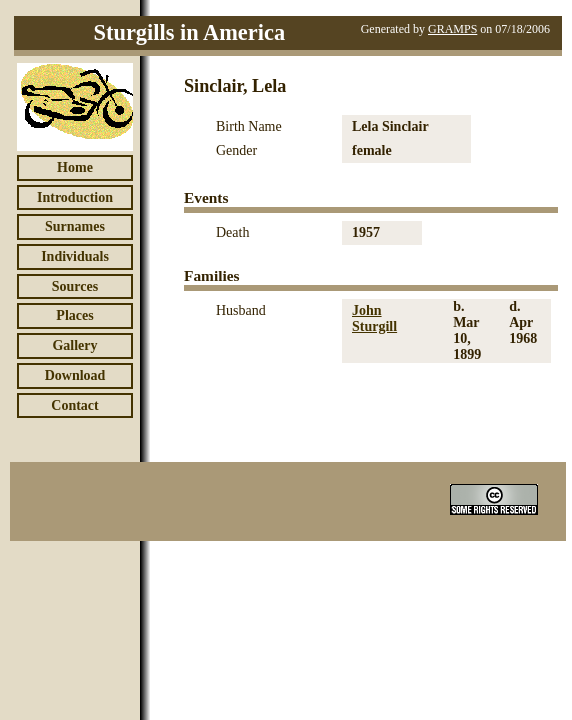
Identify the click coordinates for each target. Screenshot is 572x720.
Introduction (75, 197)
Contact (74, 405)
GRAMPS (452, 29)
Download (75, 375)
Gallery (74, 345)
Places (74, 315)
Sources (75, 286)
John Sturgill (374, 318)
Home (75, 167)
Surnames (75, 226)
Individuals (75, 256)
